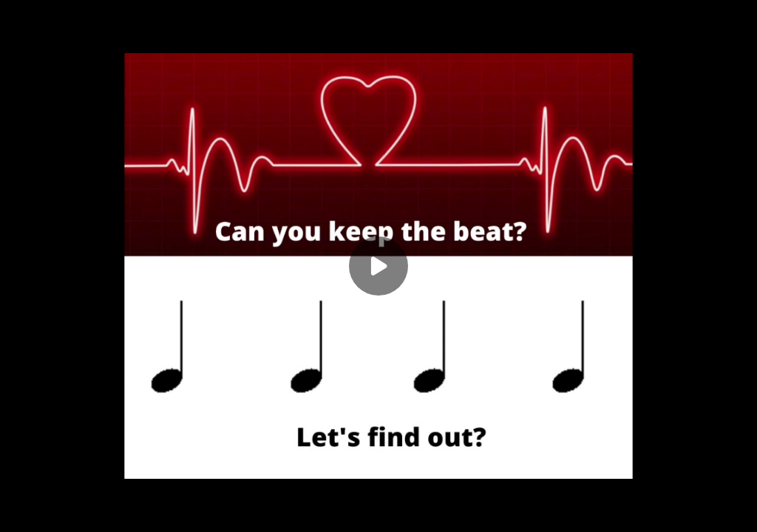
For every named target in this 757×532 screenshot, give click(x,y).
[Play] (378, 266)
